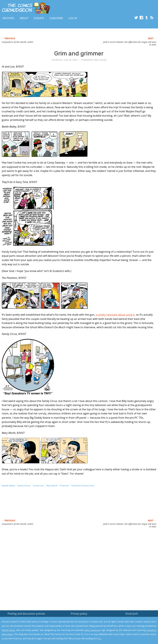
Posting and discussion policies (26, 614)
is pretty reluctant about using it (115, 315)
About (24, 18)
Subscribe (56, 18)
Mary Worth (52, 486)
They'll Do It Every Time (83, 486)
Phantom (64, 486)
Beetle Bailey (8, 486)
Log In (73, 18)
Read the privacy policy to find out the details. (129, 624)
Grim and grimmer (79, 53)
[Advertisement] (61, 507)
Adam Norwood (92, 630)
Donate (39, 18)
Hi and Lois (38, 486)
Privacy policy (79, 614)
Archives (8, 18)
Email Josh (132, 614)
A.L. (100, 638)
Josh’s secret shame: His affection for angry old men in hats (130, 43)
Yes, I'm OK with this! (130, 632)
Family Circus (24, 486)
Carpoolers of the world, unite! (17, 42)
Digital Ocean (8, 630)
